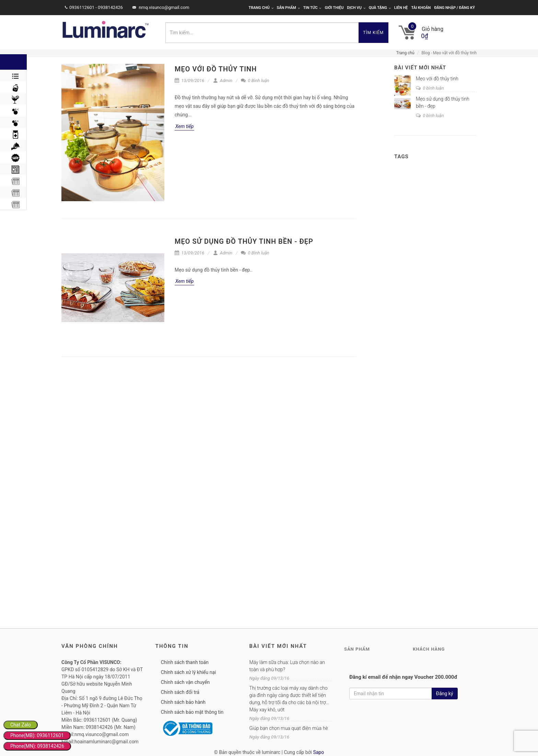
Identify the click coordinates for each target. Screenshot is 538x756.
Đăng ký (445, 694)
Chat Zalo (21, 725)
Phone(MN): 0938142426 (37, 746)
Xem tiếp (184, 126)
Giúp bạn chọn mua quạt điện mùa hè (288, 728)
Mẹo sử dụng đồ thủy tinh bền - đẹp (244, 241)
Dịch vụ (356, 8)
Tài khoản (421, 8)
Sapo (318, 752)
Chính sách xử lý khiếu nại (189, 672)
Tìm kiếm (373, 33)
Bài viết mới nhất (420, 68)
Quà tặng (380, 8)
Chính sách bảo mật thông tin (192, 712)
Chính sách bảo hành (183, 702)
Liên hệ (401, 8)
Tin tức (312, 8)
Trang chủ (261, 8)
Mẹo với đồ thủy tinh (216, 69)
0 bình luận (430, 88)
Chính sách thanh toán (185, 662)
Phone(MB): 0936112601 (37, 735)
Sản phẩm (288, 8)
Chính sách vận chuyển (185, 682)
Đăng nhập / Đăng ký (454, 8)
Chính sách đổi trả (180, 692)
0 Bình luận (255, 81)
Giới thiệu (334, 8)
